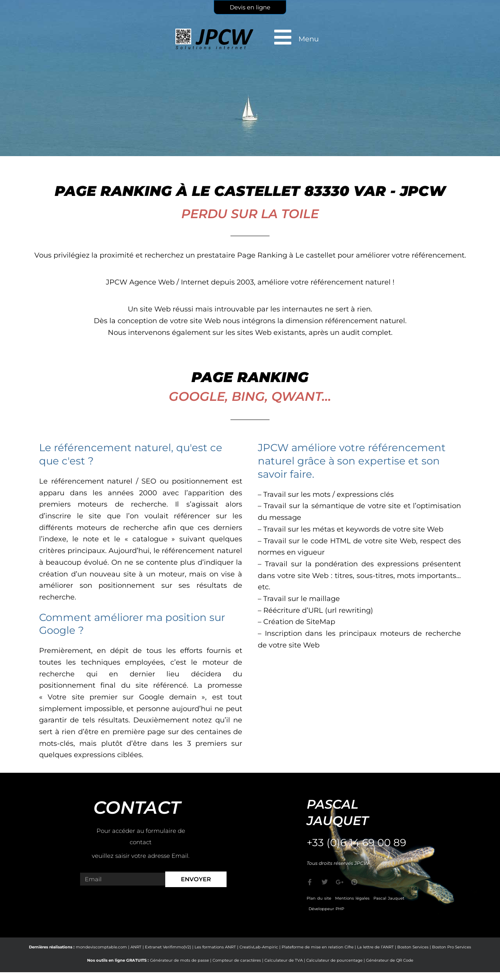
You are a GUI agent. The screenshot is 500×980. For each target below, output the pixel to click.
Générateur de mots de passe (179, 960)
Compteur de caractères (237, 960)
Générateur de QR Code (390, 960)
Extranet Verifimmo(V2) (168, 947)
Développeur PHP (326, 909)
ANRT (136, 947)
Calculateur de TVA (284, 960)
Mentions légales (352, 898)
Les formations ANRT (215, 947)
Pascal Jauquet (389, 898)
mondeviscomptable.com (101, 947)
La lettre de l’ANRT (375, 947)
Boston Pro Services (452, 947)
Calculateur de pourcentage (334, 960)
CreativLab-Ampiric (259, 947)
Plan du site (319, 898)
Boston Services (413, 947)
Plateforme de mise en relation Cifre (318, 947)
